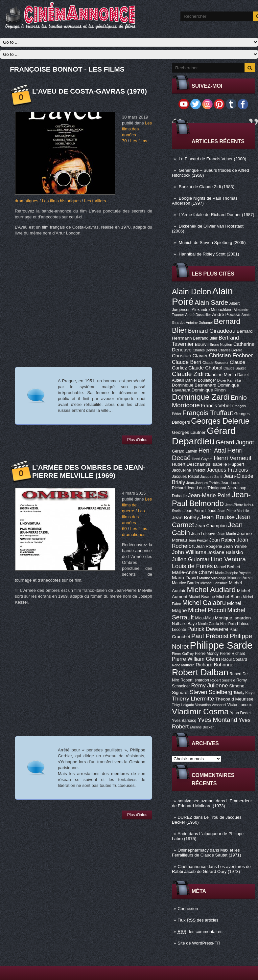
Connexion (188, 909)
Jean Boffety (185, 518)
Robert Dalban (200, 672)
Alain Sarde (211, 302)
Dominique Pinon (209, 390)
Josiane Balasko (225, 552)
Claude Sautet (235, 368)
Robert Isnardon (195, 680)
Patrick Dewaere (208, 629)
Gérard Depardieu (204, 436)
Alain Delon (191, 292)
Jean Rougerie (209, 546)
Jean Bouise (217, 517)
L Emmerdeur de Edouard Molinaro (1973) (212, 803)
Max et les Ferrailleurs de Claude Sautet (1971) (206, 853)
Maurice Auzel (240, 578)
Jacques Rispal (185, 477)
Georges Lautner (189, 432)
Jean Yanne (235, 546)
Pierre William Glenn (196, 659)
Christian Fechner (231, 356)
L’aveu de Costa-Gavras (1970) (90, 91)
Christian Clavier (190, 356)
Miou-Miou (204, 618)
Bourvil (202, 344)
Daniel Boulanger (201, 380)
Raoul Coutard (234, 659)
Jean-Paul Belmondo (211, 499)
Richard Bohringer (215, 665)
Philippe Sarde (221, 645)
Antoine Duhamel (199, 323)
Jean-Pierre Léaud (200, 511)
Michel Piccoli (207, 610)
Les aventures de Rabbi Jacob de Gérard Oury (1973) (211, 869)
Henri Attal (212, 451)
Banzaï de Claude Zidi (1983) (207, 187)
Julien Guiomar (191, 559)
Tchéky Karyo (244, 693)
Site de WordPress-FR (199, 943)
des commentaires (200, 932)
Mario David (185, 578)
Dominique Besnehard (194, 385)
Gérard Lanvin (185, 451)
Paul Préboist (210, 636)
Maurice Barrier (186, 583)
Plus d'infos (137, 440)
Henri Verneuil (232, 458)
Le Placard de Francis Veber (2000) (212, 159)
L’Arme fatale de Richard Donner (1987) (217, 215)
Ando (182, 834)
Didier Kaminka (229, 380)
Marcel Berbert (227, 567)
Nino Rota (228, 624)
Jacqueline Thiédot (189, 470)
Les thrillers (95, 201)
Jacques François (227, 470)
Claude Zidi (188, 374)
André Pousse (226, 314)
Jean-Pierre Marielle (233, 511)
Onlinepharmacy (193, 850)
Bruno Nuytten (221, 345)
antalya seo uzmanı (196, 801)
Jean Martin (227, 534)
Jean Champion (211, 526)
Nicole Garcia (208, 624)
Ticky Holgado (183, 705)
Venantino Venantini (211, 705)
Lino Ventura (228, 559)
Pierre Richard (233, 654)
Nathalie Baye (184, 624)
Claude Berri (187, 362)
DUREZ (185, 817)
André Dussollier (198, 315)
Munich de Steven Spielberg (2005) (212, 243)
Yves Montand (217, 720)
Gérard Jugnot (235, 442)
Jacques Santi (211, 477)
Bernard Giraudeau (212, 331)
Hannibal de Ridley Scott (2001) (209, 254)
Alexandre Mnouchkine (212, 310)
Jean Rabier (222, 540)
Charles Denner (205, 350)
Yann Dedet (240, 713)
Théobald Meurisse (234, 699)
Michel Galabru (204, 603)
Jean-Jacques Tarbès (203, 483)
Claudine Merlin (220, 375)
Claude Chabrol (205, 368)
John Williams (189, 552)
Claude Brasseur (215, 363)
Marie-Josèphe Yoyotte (233, 573)
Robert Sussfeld (223, 680)
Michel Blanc (229, 597)
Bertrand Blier (205, 338)
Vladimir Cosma (200, 712)
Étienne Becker (202, 727)
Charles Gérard (230, 350)
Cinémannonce (192, 867)
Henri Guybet (202, 459)
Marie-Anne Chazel (193, 572)
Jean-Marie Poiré (209, 495)
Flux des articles (198, 920)
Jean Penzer (198, 540)
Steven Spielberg (211, 692)
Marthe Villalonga (213, 578)
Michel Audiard (211, 590)
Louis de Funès (192, 566)
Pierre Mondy (207, 654)
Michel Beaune (202, 597)
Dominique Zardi (201, 397)
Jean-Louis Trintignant (207, 488)
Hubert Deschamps (191, 464)
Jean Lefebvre (204, 534)
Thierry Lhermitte (193, 699)
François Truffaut (208, 413)
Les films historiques (61, 201)
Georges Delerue (220, 421)
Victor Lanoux (240, 705)
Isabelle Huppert (228, 464)
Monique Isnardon (233, 618)
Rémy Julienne (209, 686)
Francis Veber (216, 406)
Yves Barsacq (184, 721)
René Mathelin (183, 665)
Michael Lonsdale (214, 583)
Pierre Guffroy (183, 654)
